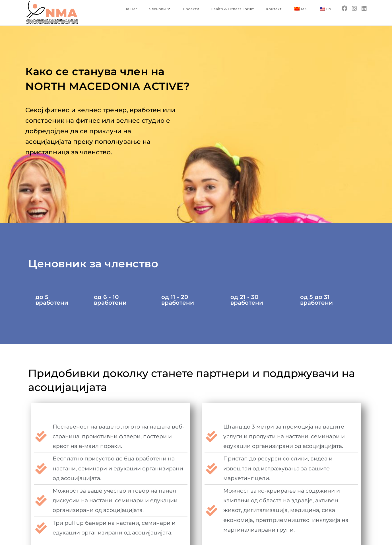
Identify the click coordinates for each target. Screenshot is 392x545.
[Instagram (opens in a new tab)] (354, 9)
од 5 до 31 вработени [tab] (316, 300)
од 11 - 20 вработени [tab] (178, 300)
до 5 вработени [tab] (52, 300)
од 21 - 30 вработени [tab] (247, 300)
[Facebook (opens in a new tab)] (344, 9)
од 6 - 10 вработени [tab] (110, 300)
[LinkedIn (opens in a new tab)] (364, 9)
